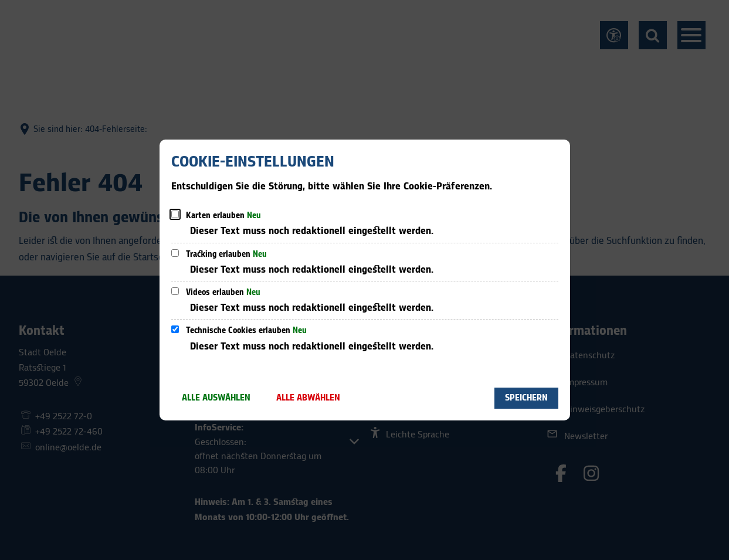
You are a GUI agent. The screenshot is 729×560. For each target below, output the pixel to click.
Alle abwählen (308, 398)
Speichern (526, 398)
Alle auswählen (216, 398)
